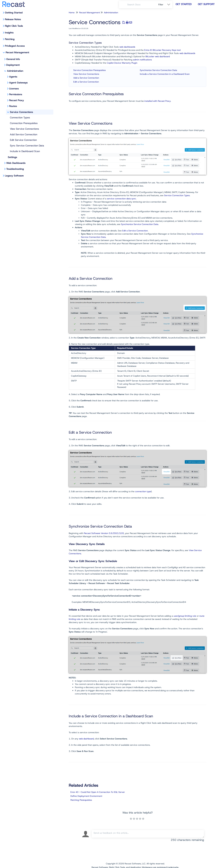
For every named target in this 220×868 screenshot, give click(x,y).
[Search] (123, 5)
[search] (141, 5)
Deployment (13, 65)
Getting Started (14, 13)
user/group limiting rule (185, 616)
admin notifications (142, 60)
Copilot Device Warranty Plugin (122, 63)
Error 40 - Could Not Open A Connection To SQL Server (98, 792)
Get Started (184, 4)
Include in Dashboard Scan (25, 151)
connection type (143, 491)
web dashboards (127, 47)
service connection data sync (121, 199)
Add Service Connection (24, 134)
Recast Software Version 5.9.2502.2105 (104, 533)
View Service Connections (24, 129)
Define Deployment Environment (86, 796)
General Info (13, 59)
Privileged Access (15, 46)
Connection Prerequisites (24, 123)
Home (72, 13)
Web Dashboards (16, 163)
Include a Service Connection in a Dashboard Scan (165, 74)
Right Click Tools (14, 26)
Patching (10, 39)
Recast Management (17, 52)
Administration (15, 71)
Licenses (14, 89)
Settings (12, 157)
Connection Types (20, 118)
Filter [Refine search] (161, 5)
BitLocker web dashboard (158, 56)
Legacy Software (14, 176)
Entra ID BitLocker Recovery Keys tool (162, 50)
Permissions (16, 94)
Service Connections (21, 112)
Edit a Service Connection (86, 82)
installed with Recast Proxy (157, 101)
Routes (13, 106)
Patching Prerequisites (81, 800)
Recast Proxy (16, 100)
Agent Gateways (18, 83)
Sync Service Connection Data (27, 146)
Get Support (206, 4)
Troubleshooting (15, 169)
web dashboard (86, 739)
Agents (13, 77)
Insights (9, 33)
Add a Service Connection (86, 78)
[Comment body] (148, 834)
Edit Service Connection (23, 140)
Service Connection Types (177, 195)
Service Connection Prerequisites (90, 70)
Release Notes (13, 19)
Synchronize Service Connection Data (158, 70)
